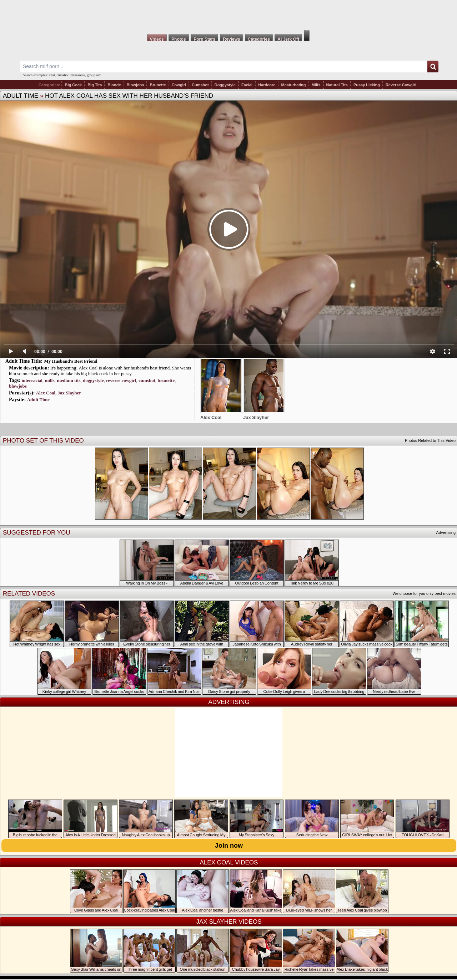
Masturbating (293, 85)
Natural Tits (337, 85)
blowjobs (18, 386)
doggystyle (93, 380)
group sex (94, 75)
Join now (229, 846)
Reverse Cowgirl (401, 85)
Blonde (114, 85)
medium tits (69, 380)
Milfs (316, 85)
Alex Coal (46, 393)
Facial (247, 85)
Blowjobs (135, 85)
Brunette (158, 85)
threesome (78, 75)
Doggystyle (225, 85)
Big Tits (95, 85)
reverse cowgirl (121, 380)
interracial (32, 380)
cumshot (62, 75)
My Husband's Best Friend (71, 361)
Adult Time (21, 96)
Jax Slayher (69, 393)
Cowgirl (179, 85)
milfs (49, 380)
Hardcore (267, 85)
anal (52, 75)
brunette (166, 380)
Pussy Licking (367, 85)
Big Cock (73, 85)
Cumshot (200, 85)
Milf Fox (228, 15)
